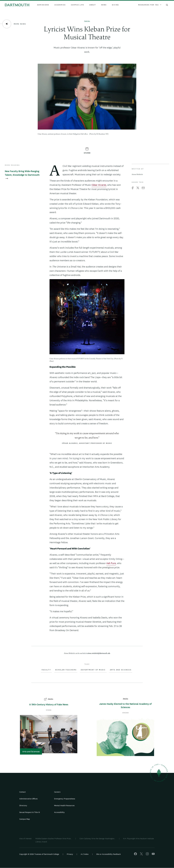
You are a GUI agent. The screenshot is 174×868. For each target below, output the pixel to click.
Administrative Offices (28, 799)
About (93, 5)
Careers (57, 792)
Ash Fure (111, 563)
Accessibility (59, 812)
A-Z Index (85, 854)
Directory (23, 805)
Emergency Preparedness (65, 799)
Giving (115, 5)
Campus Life (78, 5)
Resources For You (150, 5)
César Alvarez (99, 185)
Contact (23, 792)
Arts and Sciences (121, 670)
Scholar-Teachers (66, 670)
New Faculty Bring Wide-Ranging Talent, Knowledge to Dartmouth (22, 175)
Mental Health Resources (64, 805)
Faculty (46, 670)
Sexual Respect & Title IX (30, 812)
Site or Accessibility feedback (109, 854)
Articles (87, 21)
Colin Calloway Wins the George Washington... (97, 839)
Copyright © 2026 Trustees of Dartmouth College (39, 854)
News (104, 5)
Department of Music (93, 670)
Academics (60, 5)
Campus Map (25, 819)
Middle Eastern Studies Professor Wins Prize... (54, 839)
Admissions (43, 5)
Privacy (70, 854)
